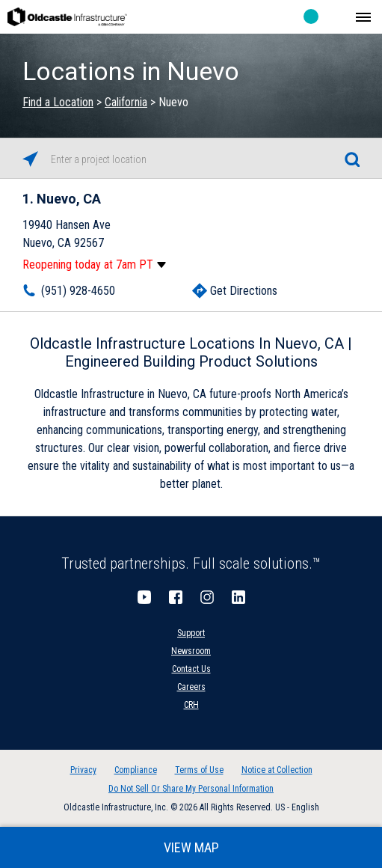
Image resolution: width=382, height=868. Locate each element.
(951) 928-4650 (78, 291)
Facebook (176, 597)
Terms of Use (199, 770)
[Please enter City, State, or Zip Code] (191, 159)
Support (191, 633)
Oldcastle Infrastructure (67, 17)
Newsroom (191, 651)
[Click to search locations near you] (30, 159)
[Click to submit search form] (352, 159)
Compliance (136, 770)
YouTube (144, 597)
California (126, 102)
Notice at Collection (277, 770)
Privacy (83, 770)
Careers (191, 687)
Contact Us (191, 669)
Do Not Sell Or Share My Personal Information (191, 789)
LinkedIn (238, 597)
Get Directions (244, 291)
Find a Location (58, 102)
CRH (191, 705)
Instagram (207, 597)
